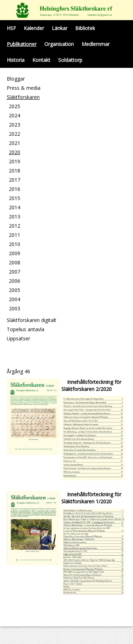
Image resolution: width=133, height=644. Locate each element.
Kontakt (41, 60)
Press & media (24, 88)
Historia (16, 60)
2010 (15, 244)
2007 (15, 272)
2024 (15, 115)
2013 (15, 216)
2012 (15, 226)
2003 (15, 308)
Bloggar (16, 79)
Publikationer (22, 44)
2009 (15, 253)
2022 (15, 134)
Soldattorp (70, 60)
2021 (15, 143)
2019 (15, 161)
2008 (15, 262)
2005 (15, 290)
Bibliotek (85, 28)
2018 (15, 171)
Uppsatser (18, 338)
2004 (15, 299)
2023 (15, 125)
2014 (15, 207)
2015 (15, 198)
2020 (15, 152)
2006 (15, 281)
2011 (15, 235)
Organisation (59, 44)
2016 (15, 189)
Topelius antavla (26, 329)
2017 (15, 180)
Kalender (34, 28)
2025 (15, 106)
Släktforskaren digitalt (32, 320)
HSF (11, 28)
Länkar (60, 28)
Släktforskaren (23, 97)
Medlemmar (96, 44)
